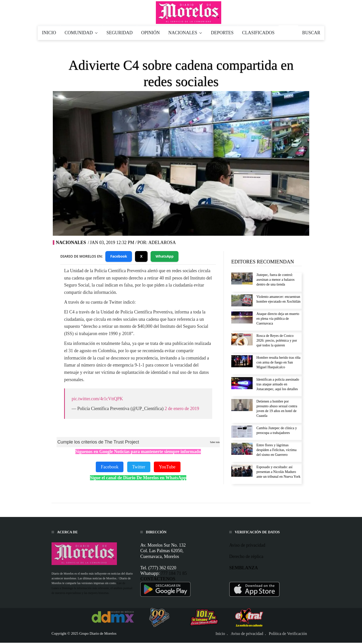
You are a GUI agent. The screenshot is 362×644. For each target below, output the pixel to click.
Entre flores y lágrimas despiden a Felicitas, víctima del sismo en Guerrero (276, 450)
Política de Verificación (288, 634)
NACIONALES (186, 33)
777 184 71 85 (174, 573)
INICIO (49, 33)
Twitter (139, 467)
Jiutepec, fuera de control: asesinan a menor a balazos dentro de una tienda (276, 280)
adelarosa (162, 243)
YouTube (167, 467)
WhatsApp (165, 256)
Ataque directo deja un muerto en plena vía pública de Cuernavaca (278, 319)
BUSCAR (311, 33)
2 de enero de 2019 (182, 409)
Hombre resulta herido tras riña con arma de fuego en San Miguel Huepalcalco (278, 362)
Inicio (220, 634)
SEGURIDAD (120, 33)
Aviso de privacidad (247, 545)
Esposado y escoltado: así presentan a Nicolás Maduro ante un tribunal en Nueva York (278, 472)
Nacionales (71, 243)
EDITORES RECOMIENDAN (263, 262)
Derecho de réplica (246, 556)
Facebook (119, 256)
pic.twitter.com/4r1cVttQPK (97, 399)
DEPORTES (222, 33)
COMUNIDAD (81, 33)
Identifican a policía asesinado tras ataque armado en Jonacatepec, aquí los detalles (278, 384)
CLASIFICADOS (258, 33)
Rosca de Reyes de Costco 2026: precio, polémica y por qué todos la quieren (277, 340)
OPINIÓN (151, 33)
